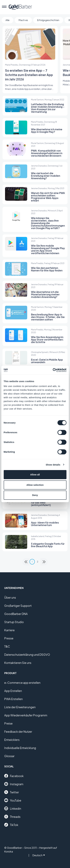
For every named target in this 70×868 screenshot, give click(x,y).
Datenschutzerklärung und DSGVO (27, 655)
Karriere (9, 630)
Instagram (14, 784)
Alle (7, 20)
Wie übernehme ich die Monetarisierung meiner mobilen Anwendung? (45, 294)
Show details (53, 465)
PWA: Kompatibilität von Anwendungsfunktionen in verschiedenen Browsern (47, 153)
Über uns (10, 597)
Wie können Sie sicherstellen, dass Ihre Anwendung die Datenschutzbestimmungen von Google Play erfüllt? (48, 223)
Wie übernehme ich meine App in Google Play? (47, 131)
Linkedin (13, 808)
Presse (9, 638)
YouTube (13, 800)
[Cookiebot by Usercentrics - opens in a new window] (53, 370)
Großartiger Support (18, 606)
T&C (7, 646)
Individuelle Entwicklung (20, 748)
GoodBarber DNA (16, 614)
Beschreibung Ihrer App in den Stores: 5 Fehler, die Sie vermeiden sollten (48, 317)
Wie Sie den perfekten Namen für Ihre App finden (47, 269)
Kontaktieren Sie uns (18, 663)
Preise (8, 723)
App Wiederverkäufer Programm (26, 715)
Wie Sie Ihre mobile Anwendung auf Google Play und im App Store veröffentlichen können (48, 249)
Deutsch (39, 855)
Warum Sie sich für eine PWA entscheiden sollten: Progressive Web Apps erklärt (48, 197)
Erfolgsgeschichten (48, 20)
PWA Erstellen (13, 699)
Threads (12, 817)
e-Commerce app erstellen (22, 683)
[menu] (4, 7)
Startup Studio (14, 622)
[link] (26, 562)
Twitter (12, 792)
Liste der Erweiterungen (20, 707)
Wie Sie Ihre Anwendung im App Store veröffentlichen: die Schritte (47, 340)
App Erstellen (13, 691)
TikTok (11, 825)
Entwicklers (12, 740)
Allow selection (35, 485)
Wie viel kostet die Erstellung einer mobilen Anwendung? (46, 176)
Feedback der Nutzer (18, 732)
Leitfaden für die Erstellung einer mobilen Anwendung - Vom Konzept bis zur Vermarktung (48, 108)
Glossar (9, 756)
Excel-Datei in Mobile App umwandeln (47, 361)
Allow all (35, 475)
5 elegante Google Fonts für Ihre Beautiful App (48, 545)
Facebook (14, 776)
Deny (35, 495)
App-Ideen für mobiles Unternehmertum (45, 524)
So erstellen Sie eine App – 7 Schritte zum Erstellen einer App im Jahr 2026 (29, 75)
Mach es (23, 20)
